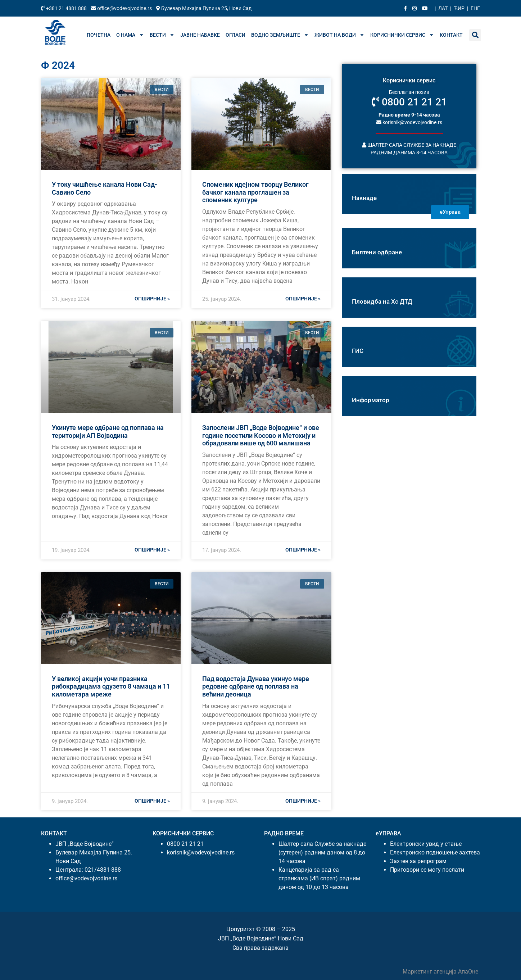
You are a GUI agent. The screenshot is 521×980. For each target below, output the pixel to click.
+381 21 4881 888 (64, 8)
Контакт (451, 35)
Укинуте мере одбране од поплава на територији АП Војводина (108, 432)
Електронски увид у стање (426, 844)
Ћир (459, 8)
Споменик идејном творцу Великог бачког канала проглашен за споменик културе (255, 192)
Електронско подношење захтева (435, 852)
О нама (130, 35)
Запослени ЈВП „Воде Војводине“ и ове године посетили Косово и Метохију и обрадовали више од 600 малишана (261, 435)
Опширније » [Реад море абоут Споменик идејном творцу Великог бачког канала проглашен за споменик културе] (303, 299)
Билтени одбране (377, 252)
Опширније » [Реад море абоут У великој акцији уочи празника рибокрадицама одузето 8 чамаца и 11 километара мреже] (152, 801)
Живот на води (339, 35)
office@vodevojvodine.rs (122, 8)
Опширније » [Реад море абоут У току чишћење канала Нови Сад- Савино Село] (152, 299)
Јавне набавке (200, 35)
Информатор (371, 400)
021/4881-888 (103, 870)
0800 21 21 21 (409, 102)
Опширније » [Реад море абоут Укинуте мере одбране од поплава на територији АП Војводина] (152, 550)
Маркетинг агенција (430, 972)
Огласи (235, 35)
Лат (443, 8)
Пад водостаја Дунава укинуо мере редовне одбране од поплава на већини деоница (256, 686)
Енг (475, 8)
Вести (162, 35)
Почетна (99, 35)
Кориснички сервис (402, 35)
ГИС (358, 351)
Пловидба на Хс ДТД (382, 301)
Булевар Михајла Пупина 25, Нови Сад (204, 8)
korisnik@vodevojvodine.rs (409, 122)
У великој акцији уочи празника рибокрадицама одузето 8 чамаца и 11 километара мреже (111, 686)
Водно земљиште (280, 35)
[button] (475, 35)
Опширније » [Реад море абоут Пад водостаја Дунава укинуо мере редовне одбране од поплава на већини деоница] (303, 801)
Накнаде (364, 198)
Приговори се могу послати (427, 870)
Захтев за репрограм (418, 861)
